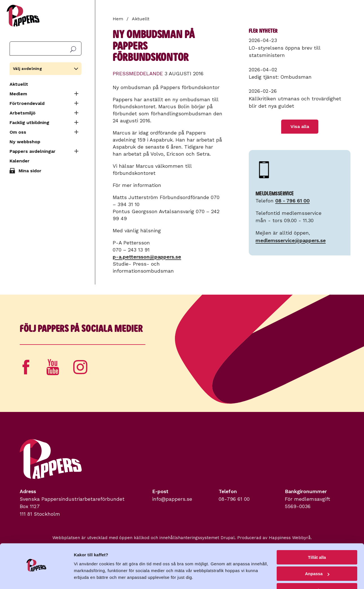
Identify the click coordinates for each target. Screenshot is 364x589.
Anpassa (317, 559)
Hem (118, 19)
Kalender (20, 161)
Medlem (18, 94)
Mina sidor (30, 171)
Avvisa (317, 575)
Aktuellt (19, 84)
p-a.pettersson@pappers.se (147, 257)
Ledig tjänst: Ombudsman (280, 77)
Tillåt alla (317, 542)
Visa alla (300, 126)
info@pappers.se (172, 499)
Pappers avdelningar (33, 151)
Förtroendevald (27, 103)
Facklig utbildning (29, 123)
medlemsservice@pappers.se (291, 241)
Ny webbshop (25, 142)
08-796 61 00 (234, 499)
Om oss (18, 132)
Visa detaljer (86, 578)
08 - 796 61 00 (292, 201)
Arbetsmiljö (23, 113)
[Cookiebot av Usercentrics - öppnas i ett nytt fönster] (36, 578)
